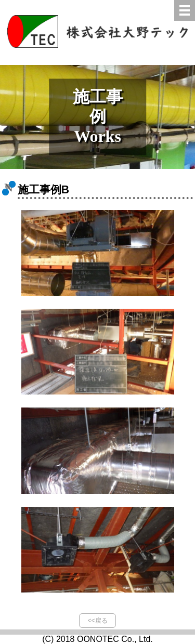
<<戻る (97, 621)
